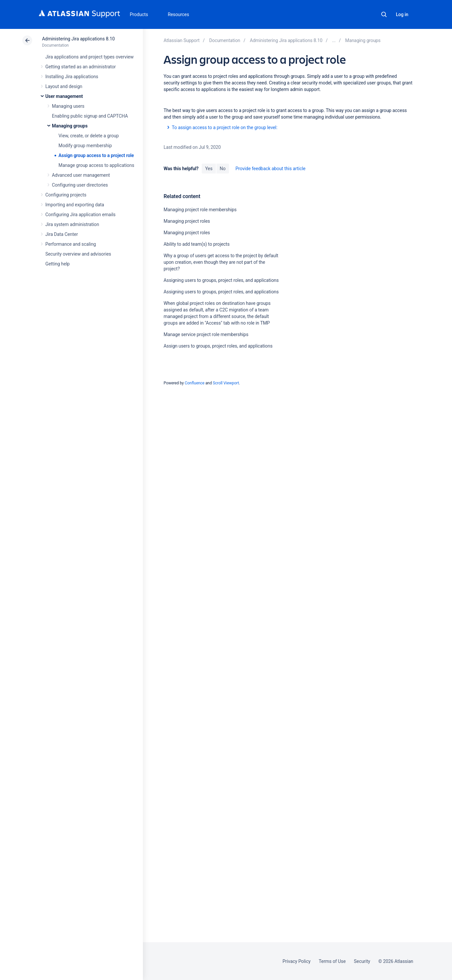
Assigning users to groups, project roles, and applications (221, 280)
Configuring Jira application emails (80, 215)
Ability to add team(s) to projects (197, 244)
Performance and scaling (71, 244)
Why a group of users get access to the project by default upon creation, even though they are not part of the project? (221, 262)
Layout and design (64, 86)
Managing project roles (187, 221)
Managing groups (70, 126)
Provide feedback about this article (271, 169)
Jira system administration (72, 224)
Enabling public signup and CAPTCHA (90, 116)
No (223, 169)
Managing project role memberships (200, 210)
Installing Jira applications (72, 77)
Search (384, 14)
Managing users (68, 106)
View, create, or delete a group (89, 136)
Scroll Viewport (226, 383)
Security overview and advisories (78, 254)
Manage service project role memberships (206, 334)
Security (362, 961)
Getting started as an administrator (81, 67)
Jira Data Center (62, 234)
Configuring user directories (80, 185)
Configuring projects (66, 195)
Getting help (57, 264)
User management (64, 96)
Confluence (194, 383)
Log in (402, 14)
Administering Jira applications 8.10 (78, 39)
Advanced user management (81, 175)
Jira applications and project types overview (90, 57)
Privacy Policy (296, 961)
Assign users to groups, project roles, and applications (218, 346)
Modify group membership (85, 146)
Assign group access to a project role (96, 155)
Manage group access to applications (96, 165)
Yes (209, 169)
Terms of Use (332, 961)
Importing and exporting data (75, 205)
